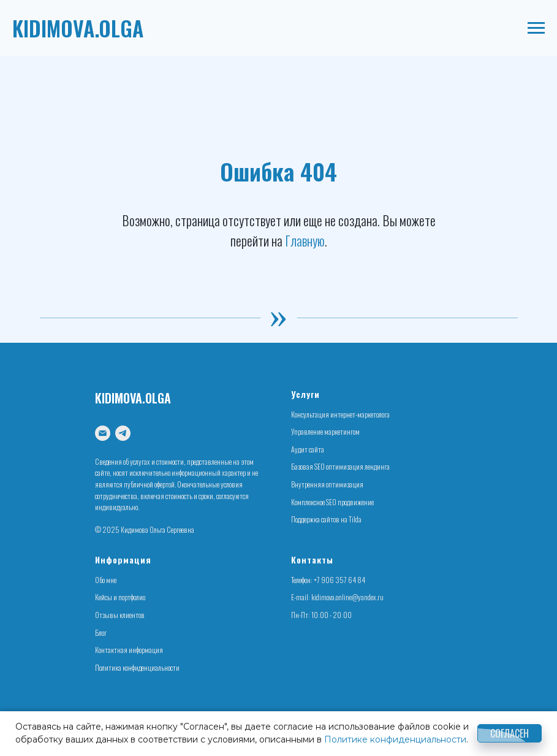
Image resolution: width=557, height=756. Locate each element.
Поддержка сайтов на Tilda (326, 519)
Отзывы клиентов (120, 615)
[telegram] (123, 433)
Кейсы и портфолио (120, 597)
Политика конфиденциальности (137, 667)
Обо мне (106, 580)
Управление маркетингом (325, 431)
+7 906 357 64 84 (339, 580)
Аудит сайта (308, 449)
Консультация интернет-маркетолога (340, 414)
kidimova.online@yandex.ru (347, 597)
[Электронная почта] (103, 433)
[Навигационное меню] (536, 28)
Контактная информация (129, 650)
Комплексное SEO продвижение (332, 502)
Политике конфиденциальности (395, 739)
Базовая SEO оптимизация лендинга (340, 466)
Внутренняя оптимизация (327, 484)
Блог (101, 632)
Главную (305, 240)
